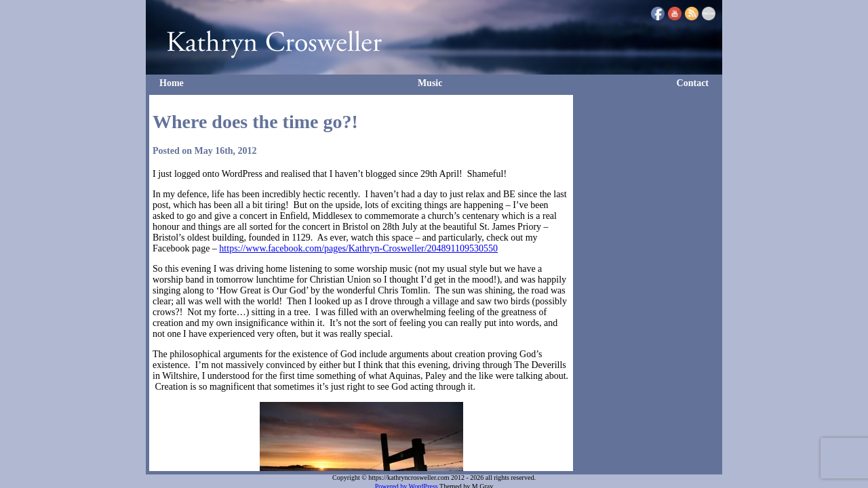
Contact (693, 83)
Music (430, 83)
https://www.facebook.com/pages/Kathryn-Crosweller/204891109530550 (358, 248)
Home (172, 83)
